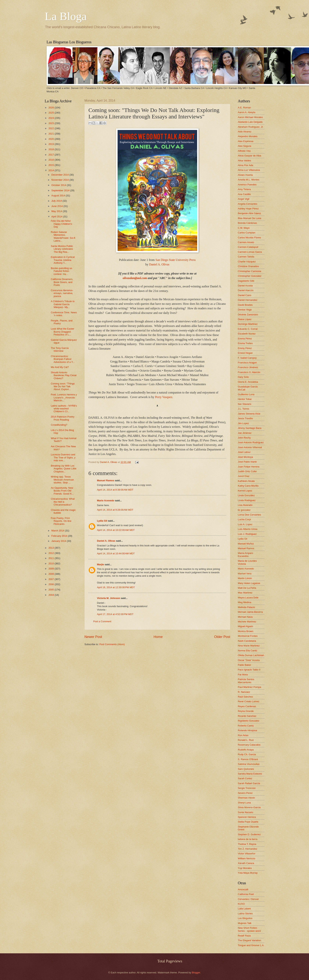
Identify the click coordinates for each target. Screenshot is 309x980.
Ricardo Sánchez (247, 716)
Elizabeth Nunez (247, 334)
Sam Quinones (246, 769)
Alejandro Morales (248, 136)
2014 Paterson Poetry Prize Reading (63, 418)
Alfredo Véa (244, 151)
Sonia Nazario (245, 812)
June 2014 (57, 206)
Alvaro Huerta (245, 175)
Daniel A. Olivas (159, 264)
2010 (51, 563)
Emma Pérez (245, 339)
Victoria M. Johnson (108, 598)
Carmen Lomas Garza (250, 252)
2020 (51, 139)
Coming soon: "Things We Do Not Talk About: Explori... (63, 387)
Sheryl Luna (244, 803)
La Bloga (66, 16)
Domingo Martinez (248, 324)
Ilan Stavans (245, 404)
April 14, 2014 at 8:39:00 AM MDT (115, 490)
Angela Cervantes (247, 204)
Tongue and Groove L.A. (251, 945)
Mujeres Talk (245, 923)
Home (158, 637)
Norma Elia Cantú (247, 651)
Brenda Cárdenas (247, 223)
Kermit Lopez (245, 491)
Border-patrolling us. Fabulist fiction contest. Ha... (62, 271)
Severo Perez (245, 793)
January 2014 (59, 541)
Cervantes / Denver (248, 899)
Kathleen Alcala (246, 481)
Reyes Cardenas (247, 706)
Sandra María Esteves (250, 774)
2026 (51, 108)
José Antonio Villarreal (250, 447)
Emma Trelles (245, 343)
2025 (51, 113)
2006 (51, 584)
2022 (51, 128)
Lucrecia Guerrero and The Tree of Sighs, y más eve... (63, 457)
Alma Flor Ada (245, 165)
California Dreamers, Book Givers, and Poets (62, 282)
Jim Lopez (243, 423)
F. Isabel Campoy (247, 358)
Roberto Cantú (246, 726)
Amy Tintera (244, 189)
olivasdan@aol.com (135, 278)
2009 (51, 569)
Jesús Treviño (245, 418)
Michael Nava (245, 617)
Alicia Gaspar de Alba (249, 156)
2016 (51, 160)
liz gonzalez (244, 510)
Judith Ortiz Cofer (247, 471)
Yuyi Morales (245, 868)
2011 (51, 558)
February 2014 (60, 536)
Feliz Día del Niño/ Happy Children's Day (61, 224)
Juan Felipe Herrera (249, 467)
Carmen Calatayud (248, 247)
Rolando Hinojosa (247, 730)
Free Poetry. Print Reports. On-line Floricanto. (61, 521)
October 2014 (59, 185)
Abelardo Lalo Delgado (250, 122)
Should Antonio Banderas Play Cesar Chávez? (64, 375)
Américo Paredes (247, 185)
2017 (51, 155)
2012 (51, 553)
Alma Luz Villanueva (249, 170)
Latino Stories (245, 913)
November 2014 (60, 180)
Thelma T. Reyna (247, 844)
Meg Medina (245, 602)
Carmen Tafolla (246, 257)
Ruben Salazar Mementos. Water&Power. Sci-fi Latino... (63, 236)
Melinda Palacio (246, 607)
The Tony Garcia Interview (60, 349)
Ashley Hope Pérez (248, 209)
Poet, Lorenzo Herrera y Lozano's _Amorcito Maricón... (64, 397)
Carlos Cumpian (247, 233)
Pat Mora (243, 675)
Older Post (222, 637)
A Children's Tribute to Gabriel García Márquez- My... (63, 304)
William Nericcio (247, 858)
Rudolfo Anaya (246, 750)
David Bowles (245, 305)
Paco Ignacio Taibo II (249, 670)
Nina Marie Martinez (249, 646)
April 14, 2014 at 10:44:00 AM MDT (116, 553)
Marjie (100, 564)
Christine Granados (248, 266)
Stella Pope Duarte (248, 822)
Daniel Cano (245, 295)
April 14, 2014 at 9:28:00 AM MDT (115, 510)
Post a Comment (102, 621)
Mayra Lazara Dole (248, 598)
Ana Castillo (244, 194)
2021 (51, 134)
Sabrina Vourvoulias (249, 764)
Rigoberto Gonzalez (249, 721)
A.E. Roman (244, 108)
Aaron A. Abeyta (247, 112)
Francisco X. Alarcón (249, 372)
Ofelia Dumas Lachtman (251, 655)
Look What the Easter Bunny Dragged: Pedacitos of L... (62, 332)
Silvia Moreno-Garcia (249, 807)
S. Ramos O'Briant (248, 759)
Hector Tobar (245, 399)
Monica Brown (246, 631)
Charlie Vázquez (247, 262)
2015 (51, 165)
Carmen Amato (246, 242)
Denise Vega (245, 310)
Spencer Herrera (247, 817)
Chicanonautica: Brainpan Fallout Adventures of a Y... (63, 359)
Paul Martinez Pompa (249, 687)
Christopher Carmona (249, 271)
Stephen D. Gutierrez (249, 834)
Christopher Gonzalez (250, 276)
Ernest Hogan (245, 353)
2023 (51, 123)
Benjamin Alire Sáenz (249, 213)
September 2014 (61, 190)
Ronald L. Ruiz (246, 740)
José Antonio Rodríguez (251, 442)
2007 (51, 579)
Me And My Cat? (60, 367)
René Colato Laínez (249, 701)
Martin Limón (245, 578)
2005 (51, 590)
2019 (51, 144)
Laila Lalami (244, 909)
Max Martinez (245, 593)
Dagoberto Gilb (246, 281)
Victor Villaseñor (247, 854)
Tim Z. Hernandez (248, 849)
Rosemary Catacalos (249, 745)
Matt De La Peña (247, 588)
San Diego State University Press (176, 260)
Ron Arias (243, 735)
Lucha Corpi (244, 519)
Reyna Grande (246, 711)
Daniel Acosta (245, 286)
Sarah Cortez (245, 778)
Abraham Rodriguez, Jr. (251, 127)
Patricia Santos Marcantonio (246, 681)
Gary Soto (243, 377)
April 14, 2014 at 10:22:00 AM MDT (116, 530)
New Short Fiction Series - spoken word (249, 929)
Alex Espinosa (246, 141)
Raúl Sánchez (245, 697)
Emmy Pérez (245, 348)
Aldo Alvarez (245, 132)
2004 (51, 595)
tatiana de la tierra (248, 839)
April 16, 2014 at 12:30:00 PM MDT (116, 587)
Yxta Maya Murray (248, 873)
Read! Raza (244, 936)
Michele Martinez (247, 622)
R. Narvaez (244, 692)
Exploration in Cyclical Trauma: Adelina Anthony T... (63, 260)
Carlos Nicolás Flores (249, 238)
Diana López (245, 319)
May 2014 (57, 211)
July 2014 (57, 201)
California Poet (246, 894)
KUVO (241, 904)
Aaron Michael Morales (250, 117)
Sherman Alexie (246, 798)
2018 (51, 149)
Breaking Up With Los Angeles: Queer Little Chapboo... (64, 469)
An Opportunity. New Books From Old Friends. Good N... (62, 491)
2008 (51, 574)
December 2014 (60, 175)
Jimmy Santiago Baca (250, 428)
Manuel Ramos (106, 480)
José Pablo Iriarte (247, 462)
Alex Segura (244, 146)
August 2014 (59, 196)
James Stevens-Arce (249, 414)
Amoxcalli (243, 889)
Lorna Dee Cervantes (249, 515)
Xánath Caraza (246, 863)
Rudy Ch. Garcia (247, 754)
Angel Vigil (244, 199)
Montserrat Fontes (248, 636)
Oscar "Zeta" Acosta (249, 660)
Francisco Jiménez (248, 367)
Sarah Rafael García (249, 783)
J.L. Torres (243, 409)
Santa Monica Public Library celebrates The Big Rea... (62, 249)
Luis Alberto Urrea (248, 529)
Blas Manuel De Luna (249, 218)
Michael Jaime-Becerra (250, 612)
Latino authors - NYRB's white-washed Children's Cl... (64, 409)
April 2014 (57, 217)
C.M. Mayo (244, 228)
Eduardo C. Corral (248, 329)
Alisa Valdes (244, 161)
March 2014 (58, 531)
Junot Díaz (244, 476)
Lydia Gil (102, 521)
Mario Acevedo (106, 500)
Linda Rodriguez (247, 500)
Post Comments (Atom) (112, 644)
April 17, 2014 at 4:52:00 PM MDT (115, 614)
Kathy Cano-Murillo (248, 486)
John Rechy (244, 438)
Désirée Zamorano (248, 315)
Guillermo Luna (246, 394)
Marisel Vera (245, 574)
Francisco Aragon (247, 363)
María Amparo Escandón (245, 555)
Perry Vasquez (164, 397)
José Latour (244, 452)
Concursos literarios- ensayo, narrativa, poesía (62, 293)
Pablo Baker (244, 665)
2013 (51, 548)
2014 (51, 170)
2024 (51, 118)
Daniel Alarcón (246, 290)
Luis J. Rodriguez (247, 534)
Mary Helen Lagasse (249, 583)
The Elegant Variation (249, 940)
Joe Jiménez (245, 433)
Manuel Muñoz (246, 544)
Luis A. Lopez (245, 524)
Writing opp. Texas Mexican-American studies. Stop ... (62, 480)
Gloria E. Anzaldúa (248, 382)
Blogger (196, 973)
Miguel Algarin (245, 626)
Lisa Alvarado (245, 505)
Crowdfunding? (59, 425)
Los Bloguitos (245, 918)
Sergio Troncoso (247, 788)
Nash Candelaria (247, 641)
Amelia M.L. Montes (249, 180)
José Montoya (245, 457)
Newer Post (93, 637)
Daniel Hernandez (248, 300)
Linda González (246, 495)
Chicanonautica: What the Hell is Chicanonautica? (63, 502)
